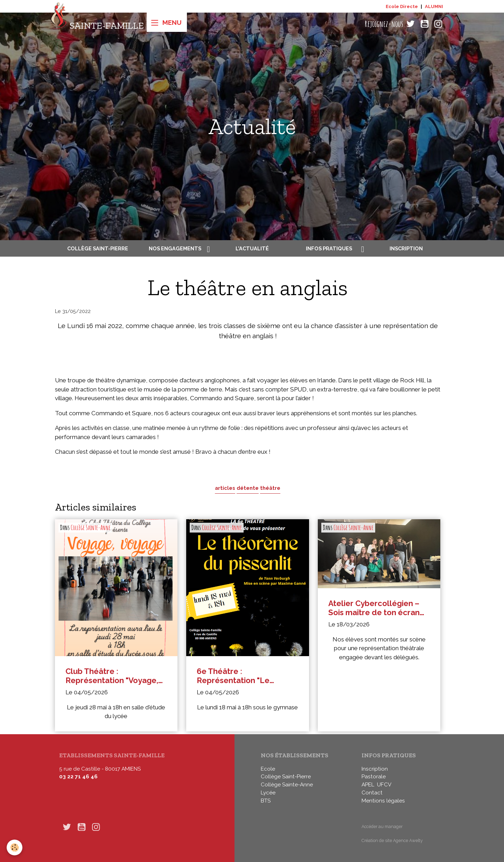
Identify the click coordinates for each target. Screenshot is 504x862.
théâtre (270, 488)
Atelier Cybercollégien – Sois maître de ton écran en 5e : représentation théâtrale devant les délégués (374, 608)
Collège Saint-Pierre (98, 248)
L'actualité (252, 248)
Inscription (406, 248)
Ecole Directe (402, 6)
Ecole (268, 769)
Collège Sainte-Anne (91, 528)
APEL (368, 785)
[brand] (97, 24)
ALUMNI (434, 6)
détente (248, 488)
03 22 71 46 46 (78, 777)
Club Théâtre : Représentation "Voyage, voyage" (112, 676)
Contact (372, 793)
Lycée (268, 793)
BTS (266, 801)
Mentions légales (383, 801)
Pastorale (374, 777)
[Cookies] (15, 847)
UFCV (384, 785)
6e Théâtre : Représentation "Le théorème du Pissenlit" (239, 676)
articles (225, 488)
